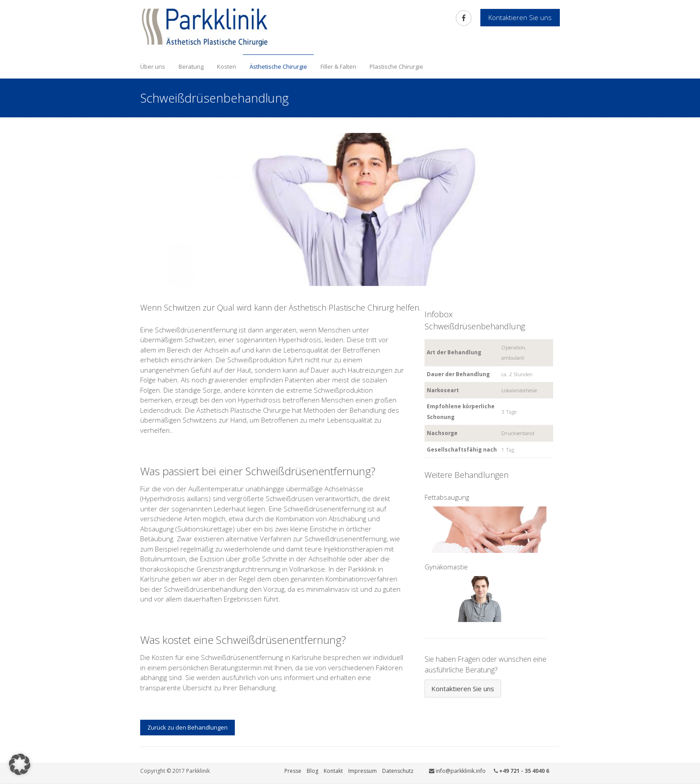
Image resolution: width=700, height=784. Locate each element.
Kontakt (333, 771)
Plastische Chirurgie (396, 66)
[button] (20, 764)
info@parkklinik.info (461, 771)
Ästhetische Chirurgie (278, 66)
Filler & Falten (338, 66)
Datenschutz (398, 771)
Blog (312, 771)
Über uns (153, 66)
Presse (293, 771)
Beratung (191, 66)
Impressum (362, 771)
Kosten (227, 66)
